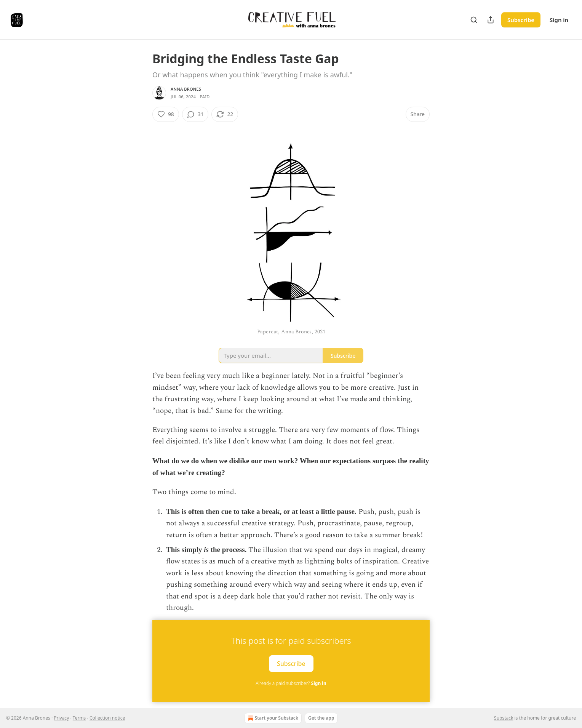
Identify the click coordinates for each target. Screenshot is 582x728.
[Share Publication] (491, 20)
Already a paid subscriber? (291, 683)
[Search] (474, 20)
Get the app (321, 718)
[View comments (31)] (195, 114)
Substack (504, 718)
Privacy (61, 718)
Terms (79, 718)
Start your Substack (272, 718)
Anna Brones (186, 89)
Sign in (559, 20)
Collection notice (107, 718)
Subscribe (521, 20)
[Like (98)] (166, 114)
